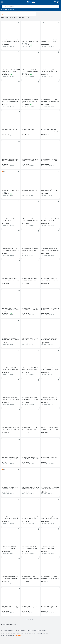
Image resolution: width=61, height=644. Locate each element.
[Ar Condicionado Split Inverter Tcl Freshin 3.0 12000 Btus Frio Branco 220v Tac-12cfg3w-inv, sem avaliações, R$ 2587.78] (11, 155)
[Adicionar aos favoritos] (19, 22)
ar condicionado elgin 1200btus (24, 633)
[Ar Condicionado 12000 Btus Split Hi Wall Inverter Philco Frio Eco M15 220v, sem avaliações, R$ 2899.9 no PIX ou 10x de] (30, 214)
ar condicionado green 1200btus (40, 633)
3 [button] (30, 620)
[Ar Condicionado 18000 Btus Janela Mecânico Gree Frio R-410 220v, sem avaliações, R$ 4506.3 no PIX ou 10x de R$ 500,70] (11, 274)
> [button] (34, 620)
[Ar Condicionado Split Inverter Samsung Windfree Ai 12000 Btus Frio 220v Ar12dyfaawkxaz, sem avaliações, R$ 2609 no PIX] (50, 65)
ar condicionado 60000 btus (23, 631)
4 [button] (32, 620)
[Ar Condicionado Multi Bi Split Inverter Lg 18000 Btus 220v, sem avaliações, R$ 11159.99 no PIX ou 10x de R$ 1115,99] (11, 572)
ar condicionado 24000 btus (38, 628)
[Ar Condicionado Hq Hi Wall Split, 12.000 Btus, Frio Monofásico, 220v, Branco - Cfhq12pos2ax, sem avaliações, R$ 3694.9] (50, 304)
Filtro (4, 14)
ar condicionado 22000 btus (23, 628)
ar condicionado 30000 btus (8, 631)
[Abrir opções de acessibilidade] (55, 2)
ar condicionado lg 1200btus (8, 636)
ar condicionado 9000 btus (8, 633)
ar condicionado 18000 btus (8, 628)
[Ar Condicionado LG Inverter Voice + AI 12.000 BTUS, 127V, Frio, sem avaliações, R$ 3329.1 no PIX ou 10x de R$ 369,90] (11, 393)
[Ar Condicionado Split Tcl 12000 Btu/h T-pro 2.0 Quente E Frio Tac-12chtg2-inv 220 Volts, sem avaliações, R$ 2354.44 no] (11, 423)
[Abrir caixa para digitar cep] (8, 9)
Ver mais (19, 636)
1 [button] (26, 620)
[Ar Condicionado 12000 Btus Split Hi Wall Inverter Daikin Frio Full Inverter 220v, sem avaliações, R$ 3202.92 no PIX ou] (50, 95)
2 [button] (28, 620)
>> (36, 620)
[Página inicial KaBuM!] (30, 2)
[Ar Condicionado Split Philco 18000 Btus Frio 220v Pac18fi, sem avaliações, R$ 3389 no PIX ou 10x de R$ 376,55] (30, 274)
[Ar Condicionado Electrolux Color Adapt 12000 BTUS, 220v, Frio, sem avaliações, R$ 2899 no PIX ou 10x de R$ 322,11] (50, 125)
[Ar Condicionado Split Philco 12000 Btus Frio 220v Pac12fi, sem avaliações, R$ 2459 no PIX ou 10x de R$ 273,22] (50, 333)
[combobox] (30, 6)
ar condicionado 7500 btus (38, 631)
